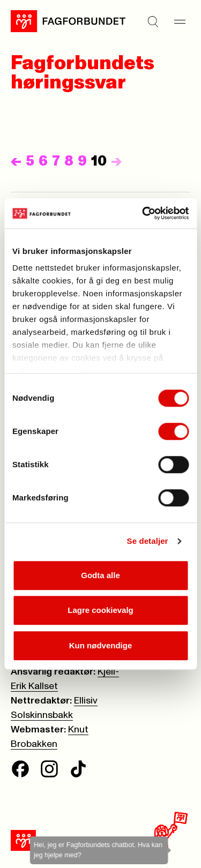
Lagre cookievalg (100, 610)
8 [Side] (69, 161)
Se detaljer (148, 541)
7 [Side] (56, 161)
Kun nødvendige (101, 645)
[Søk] (153, 21)
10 (99, 161)
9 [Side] (82, 161)
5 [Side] (30, 161)
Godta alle (100, 575)
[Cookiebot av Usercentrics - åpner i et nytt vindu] (143, 213)
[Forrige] (16, 161)
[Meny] (180, 21)
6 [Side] (43, 161)
